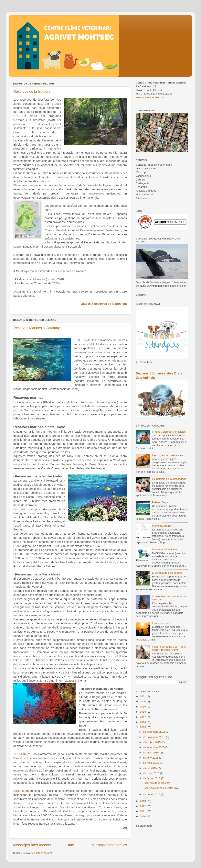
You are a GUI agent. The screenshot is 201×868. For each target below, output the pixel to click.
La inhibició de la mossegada (169, 479)
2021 (143, 696)
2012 (143, 806)
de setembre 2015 (154, 747)
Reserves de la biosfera (32, 92)
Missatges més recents (32, 845)
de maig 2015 (152, 763)
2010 (143, 816)
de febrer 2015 (152, 778)
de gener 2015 (152, 794)
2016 (143, 722)
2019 (143, 707)
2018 (143, 712)
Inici (71, 845)
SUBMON (20, 754)
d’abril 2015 (150, 768)
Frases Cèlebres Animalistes (169, 432)
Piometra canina (162, 526)
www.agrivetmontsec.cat (150, 97)
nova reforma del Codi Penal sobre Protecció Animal (169, 648)
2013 (143, 801)
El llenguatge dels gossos (167, 573)
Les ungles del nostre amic (168, 455)
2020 (143, 701)
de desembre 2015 (154, 732)
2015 (143, 727)
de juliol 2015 (151, 753)
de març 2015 (152, 773)
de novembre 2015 (154, 737)
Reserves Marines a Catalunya (37, 328)
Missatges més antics (109, 845)
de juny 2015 (151, 758)
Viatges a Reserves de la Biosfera (104, 304)
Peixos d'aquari (161, 502)
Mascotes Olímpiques (165, 549)
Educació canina (162, 623)
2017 (143, 717)
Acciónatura (21, 791)
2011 (143, 811)
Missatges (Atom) (42, 853)
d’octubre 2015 (152, 742)
